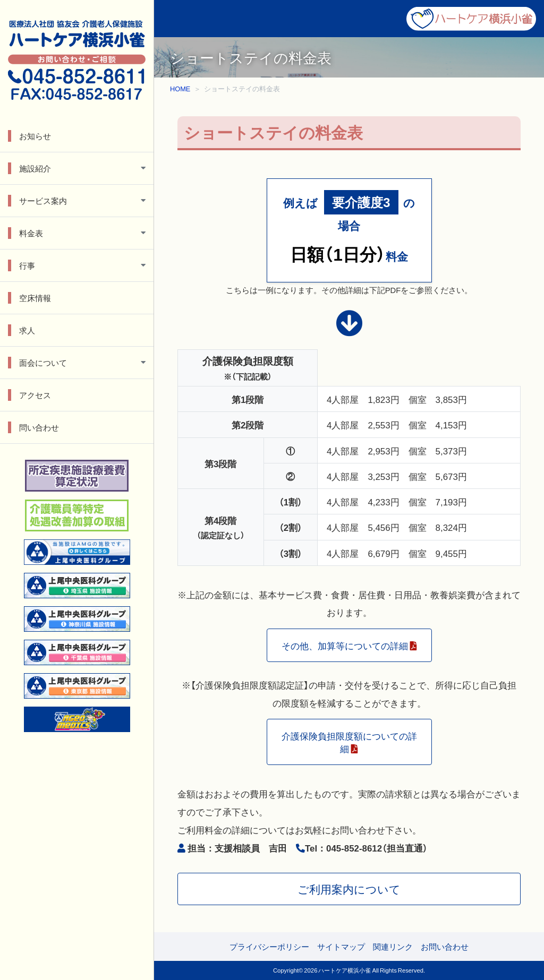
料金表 (31, 233)
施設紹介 (35, 168)
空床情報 (35, 298)
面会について (43, 363)
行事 (27, 265)
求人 (27, 330)
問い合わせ (39, 427)
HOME (180, 88)
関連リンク (393, 947)
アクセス (35, 395)
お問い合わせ (445, 947)
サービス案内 (43, 201)
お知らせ (35, 136)
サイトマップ (341, 947)
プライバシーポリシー (269, 947)
